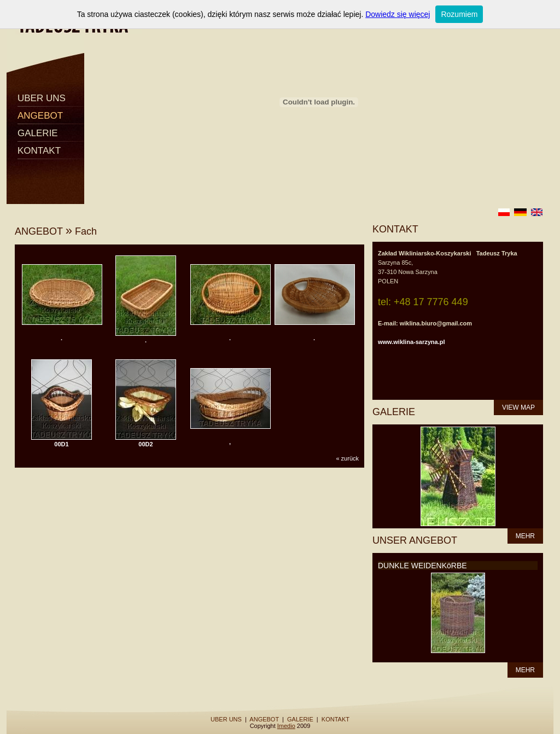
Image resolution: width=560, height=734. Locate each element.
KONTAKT (39, 151)
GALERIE (38, 133)
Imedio (286, 726)
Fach (86, 231)
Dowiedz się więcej (398, 14)
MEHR (525, 536)
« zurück (347, 458)
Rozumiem (459, 14)
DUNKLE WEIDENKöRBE (422, 566)
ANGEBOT (40, 116)
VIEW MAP (518, 407)
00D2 (145, 444)
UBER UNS (42, 98)
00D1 (61, 444)
